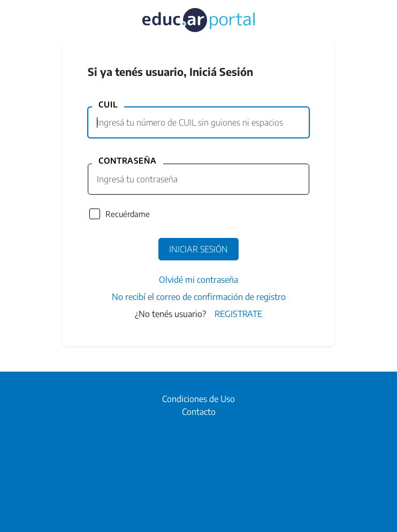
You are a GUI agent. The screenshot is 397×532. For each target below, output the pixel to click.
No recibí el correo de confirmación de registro (199, 297)
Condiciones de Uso (198, 399)
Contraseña (128, 160)
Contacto (199, 412)
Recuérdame (128, 214)
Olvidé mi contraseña (198, 280)
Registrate (238, 314)
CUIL (108, 104)
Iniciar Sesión (198, 249)
